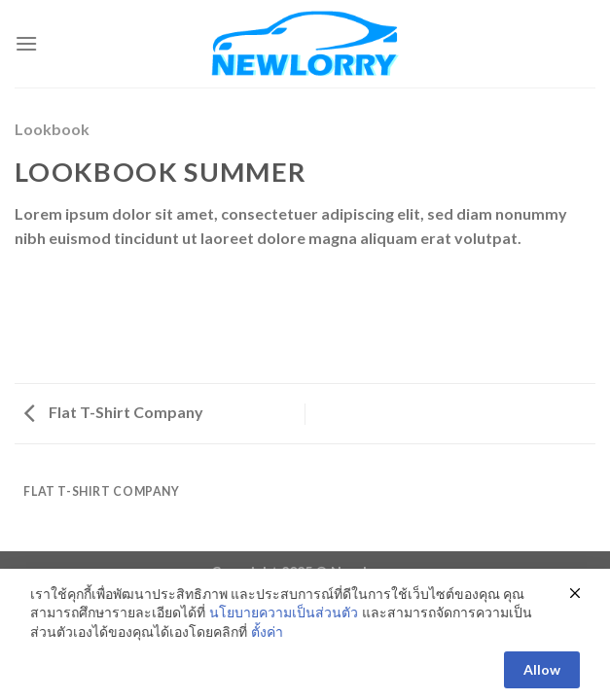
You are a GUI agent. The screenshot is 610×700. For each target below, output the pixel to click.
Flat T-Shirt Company (114, 412)
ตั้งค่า (267, 640)
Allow (542, 678)
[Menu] (26, 43)
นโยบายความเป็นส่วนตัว (284, 621)
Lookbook (52, 129)
